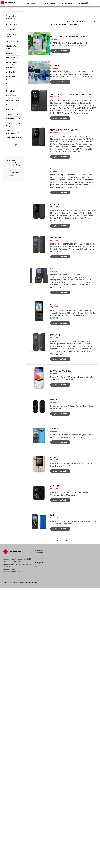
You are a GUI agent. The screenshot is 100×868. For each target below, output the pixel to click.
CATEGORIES (33, 3)
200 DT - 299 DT (15, 169)
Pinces (10, 53)
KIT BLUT (11, 91)
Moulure (11, 72)
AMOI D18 (54, 428)
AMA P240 (55, 486)
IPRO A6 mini (56, 238)
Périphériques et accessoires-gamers (12, 65)
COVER (10, 110)
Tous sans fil (12, 25)
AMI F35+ (54, 304)
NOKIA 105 (54, 204)
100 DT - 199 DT (16, 165)
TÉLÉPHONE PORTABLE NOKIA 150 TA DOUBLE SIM (71, 94)
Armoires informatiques (13, 132)
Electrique (12, 105)
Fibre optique (13, 100)
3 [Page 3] (66, 541)
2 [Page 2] (57, 541)
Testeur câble (13, 30)
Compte (68, 3)
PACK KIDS (55, 65)
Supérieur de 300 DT (15, 174)
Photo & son (12, 58)
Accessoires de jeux (14, 139)
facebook (39, 559)
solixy (24, 582)
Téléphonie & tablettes (12, 35)
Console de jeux (14, 114)
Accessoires (12, 145)
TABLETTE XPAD (13, 41)
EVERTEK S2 (55, 400)
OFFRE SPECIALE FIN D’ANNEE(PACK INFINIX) (68, 37)
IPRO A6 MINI (56, 335)
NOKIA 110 (54, 168)
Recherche (52, 3)
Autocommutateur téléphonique (13, 125)
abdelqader (32, 582)
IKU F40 (53, 515)
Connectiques (13, 119)
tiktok (37, 566)
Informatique (13, 96)
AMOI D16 (54, 457)
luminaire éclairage (13, 85)
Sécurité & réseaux (13, 47)
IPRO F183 (54, 268)
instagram (39, 563)
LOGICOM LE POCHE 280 (61, 371)
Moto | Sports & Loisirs (12, 78)
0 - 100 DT (14, 163)
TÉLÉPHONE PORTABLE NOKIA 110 (64, 130)
